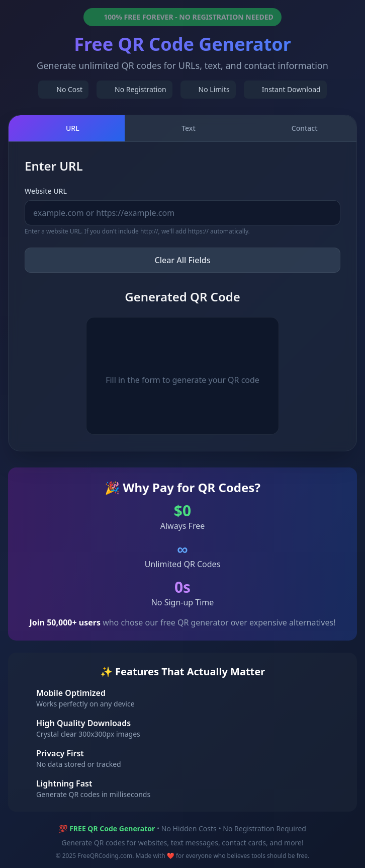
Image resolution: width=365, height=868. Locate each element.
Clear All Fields (183, 260)
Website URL (46, 191)
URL (67, 128)
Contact (299, 128)
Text (182, 128)
